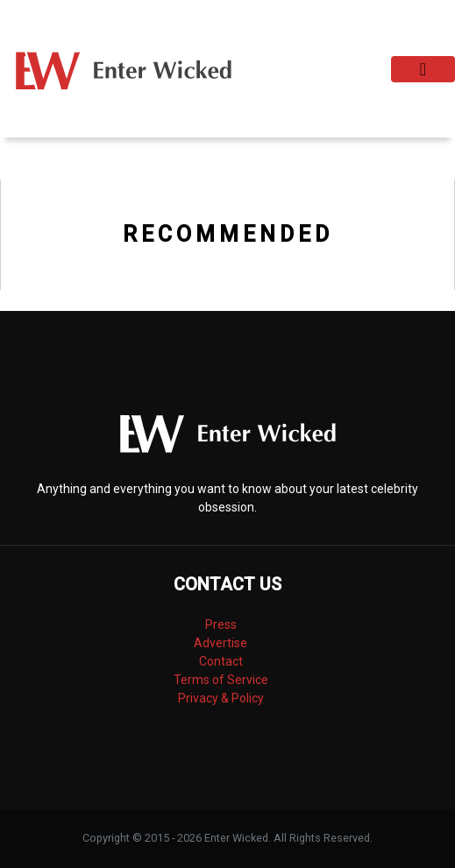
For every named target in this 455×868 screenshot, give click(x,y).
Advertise (220, 643)
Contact (221, 661)
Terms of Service (221, 680)
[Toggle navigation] (423, 69)
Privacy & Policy (221, 698)
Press (221, 625)
